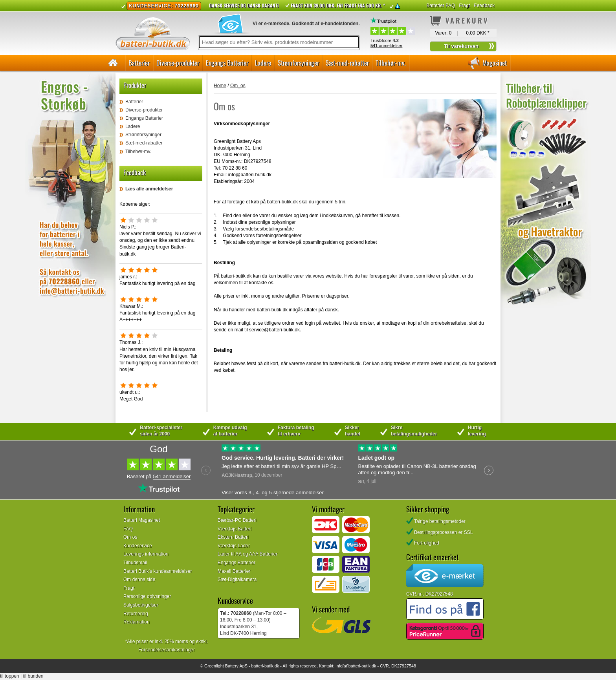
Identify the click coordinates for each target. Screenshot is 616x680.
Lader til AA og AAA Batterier (247, 554)
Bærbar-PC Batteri (237, 520)
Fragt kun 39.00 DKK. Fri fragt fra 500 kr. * (338, 5)
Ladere (263, 63)
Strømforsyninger (298, 63)
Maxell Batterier (234, 571)
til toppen (10, 676)
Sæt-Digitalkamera (237, 579)
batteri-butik (262, 666)
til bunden (33, 676)
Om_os (238, 86)
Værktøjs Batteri (235, 529)
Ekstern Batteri (233, 537)
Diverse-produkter (178, 63)
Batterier (139, 63)
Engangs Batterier (227, 63)
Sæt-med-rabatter (347, 63)
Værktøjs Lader (234, 546)
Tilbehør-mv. (391, 63)
